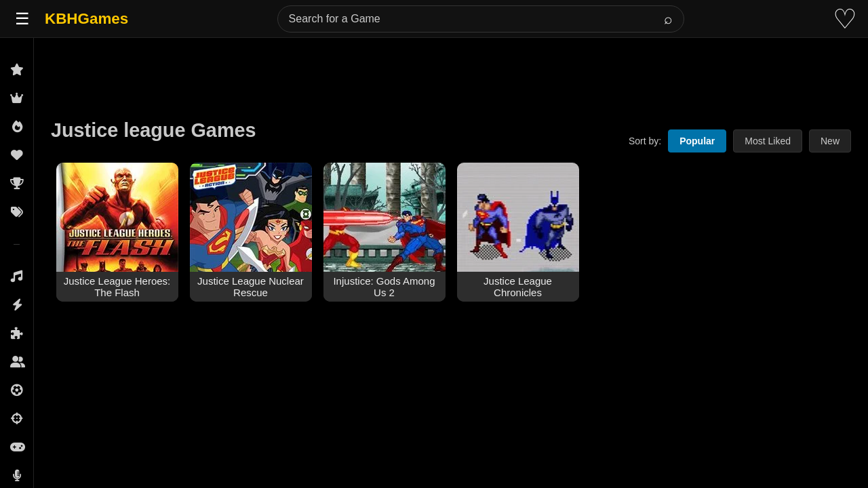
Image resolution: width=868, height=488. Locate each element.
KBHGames (86, 19)
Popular (697, 141)
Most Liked (768, 141)
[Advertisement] (451, 69)
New (830, 141)
